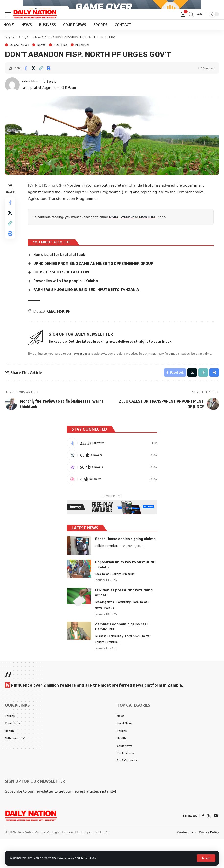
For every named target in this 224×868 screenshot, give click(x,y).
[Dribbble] (112, 503)
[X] (112, 477)
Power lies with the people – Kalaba (69, 294)
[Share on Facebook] (26, 82)
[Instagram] (112, 490)
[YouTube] (216, 845)
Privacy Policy (67, 858)
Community (126, 627)
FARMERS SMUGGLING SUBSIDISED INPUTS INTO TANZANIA (92, 303)
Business (101, 662)
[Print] (49, 82)
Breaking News (105, 627)
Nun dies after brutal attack (62, 268)
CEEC (52, 324)
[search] (190, 28)
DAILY (115, 231)
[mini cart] (183, 28)
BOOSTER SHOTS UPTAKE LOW (64, 286)
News (41, 59)
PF (69, 324)
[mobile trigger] (9, 28)
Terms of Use (94, 858)
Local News (19, 59)
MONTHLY (148, 231)
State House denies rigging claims (125, 563)
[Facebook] (112, 464)
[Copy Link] (41, 82)
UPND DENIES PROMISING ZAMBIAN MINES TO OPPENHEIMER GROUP (100, 277)
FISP (61, 324)
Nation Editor (32, 95)
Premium (82, 59)
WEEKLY (128, 231)
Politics (61, 59)
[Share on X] (34, 82)
